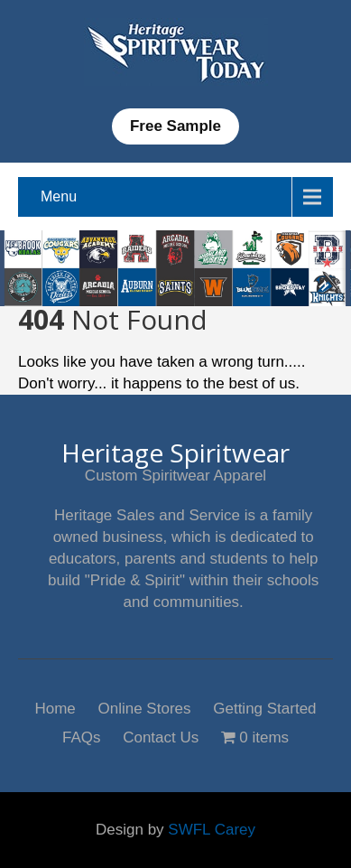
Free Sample (175, 126)
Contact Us (161, 736)
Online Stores (145, 707)
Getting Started (264, 707)
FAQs (82, 736)
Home (55, 707)
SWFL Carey (212, 830)
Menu (59, 196)
